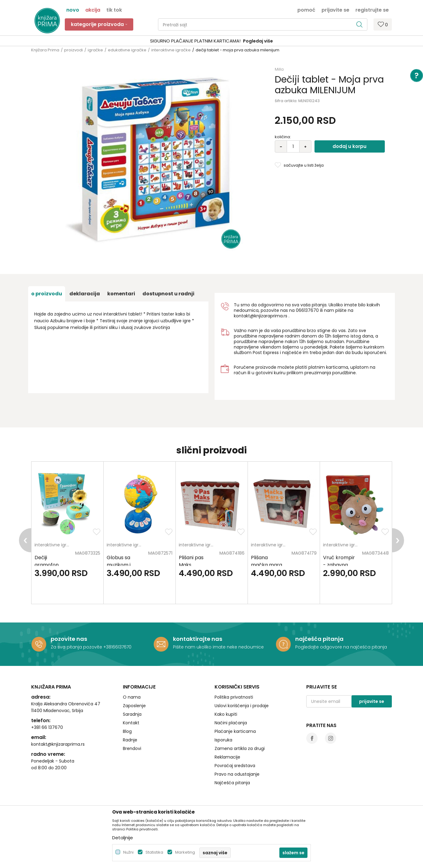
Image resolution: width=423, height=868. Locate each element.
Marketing (185, 852)
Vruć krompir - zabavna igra (339, 565)
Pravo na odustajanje (237, 774)
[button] (263, 24)
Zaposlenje (134, 706)
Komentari (121, 294)
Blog (127, 731)
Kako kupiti (226, 714)
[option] (68, 533)
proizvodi (74, 50)
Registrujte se (372, 9)
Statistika (154, 852)
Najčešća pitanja (232, 783)
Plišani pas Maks (191, 561)
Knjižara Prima (45, 50)
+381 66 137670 (47, 727)
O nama (132, 697)
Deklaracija (85, 294)
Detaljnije (123, 838)
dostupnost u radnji (168, 294)
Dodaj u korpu (349, 146)
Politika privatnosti (234, 697)
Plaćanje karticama (235, 731)
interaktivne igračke (171, 50)
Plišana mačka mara (267, 561)
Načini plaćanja (231, 723)
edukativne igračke (127, 50)
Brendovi (132, 748)
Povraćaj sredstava (235, 766)
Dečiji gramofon (47, 561)
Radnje (130, 740)
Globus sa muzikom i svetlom (119, 565)
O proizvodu (47, 294)
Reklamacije (227, 757)
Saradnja (132, 714)
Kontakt (131, 723)
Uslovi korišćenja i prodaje (242, 706)
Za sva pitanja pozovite (77, 647)
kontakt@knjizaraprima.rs (261, 316)
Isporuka (223, 740)
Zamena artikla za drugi (240, 748)
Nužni (128, 852)
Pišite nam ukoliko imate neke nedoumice (218, 647)
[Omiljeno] (383, 24)
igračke (95, 50)
